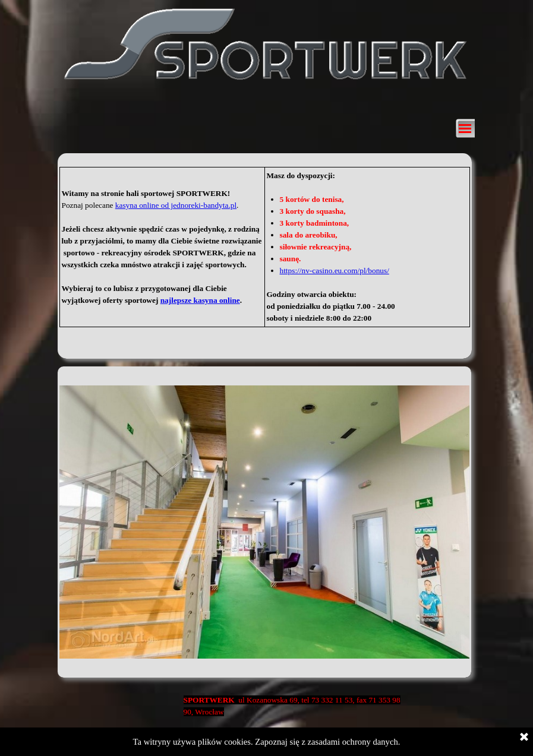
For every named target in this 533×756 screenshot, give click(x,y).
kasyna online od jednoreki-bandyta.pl (176, 205)
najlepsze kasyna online (200, 300)
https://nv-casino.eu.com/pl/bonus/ (335, 271)
